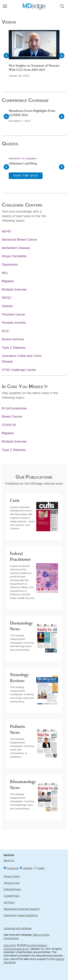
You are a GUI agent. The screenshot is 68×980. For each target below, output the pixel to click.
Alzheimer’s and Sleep (23, 163)
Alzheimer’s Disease (16, 248)
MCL (5, 273)
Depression (10, 265)
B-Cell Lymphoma (14, 408)
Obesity (7, 306)
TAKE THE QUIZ (26, 176)
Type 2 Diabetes (14, 348)
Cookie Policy (12, 896)
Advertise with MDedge (18, 928)
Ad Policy (9, 902)
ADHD (7, 231)
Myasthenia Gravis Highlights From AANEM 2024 (32, 113)
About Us (9, 860)
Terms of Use (12, 883)
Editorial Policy (12, 889)
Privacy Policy (12, 876)
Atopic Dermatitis (14, 256)
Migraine (8, 281)
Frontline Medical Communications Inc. (25, 947)
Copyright (10, 945)
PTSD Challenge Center (19, 370)
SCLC (6, 331)
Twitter (39, 868)
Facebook (11, 868)
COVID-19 (9, 425)
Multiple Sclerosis (14, 290)
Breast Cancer (12, 417)
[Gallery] (34, 56)
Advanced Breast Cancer (20, 240)
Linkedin (26, 868)
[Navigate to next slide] (62, 56)
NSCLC (7, 298)
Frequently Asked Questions (21, 915)
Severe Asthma (13, 339)
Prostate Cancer (14, 315)
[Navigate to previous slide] (6, 56)
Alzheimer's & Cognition (23, 159)
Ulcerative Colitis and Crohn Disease (22, 359)
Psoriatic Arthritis (14, 323)
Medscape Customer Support (22, 909)
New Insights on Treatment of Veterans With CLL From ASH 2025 (34, 67)
